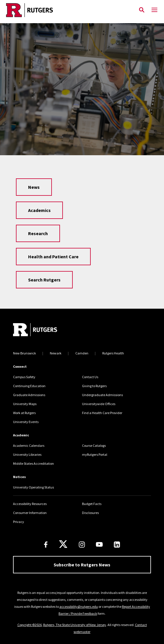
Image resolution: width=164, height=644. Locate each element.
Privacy (19, 522)
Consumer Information (30, 513)
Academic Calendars (29, 446)
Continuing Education (29, 386)
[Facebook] (46, 545)
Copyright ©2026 (30, 625)
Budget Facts (92, 504)
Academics (39, 210)
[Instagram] (82, 545)
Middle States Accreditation (33, 463)
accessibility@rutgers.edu (79, 607)
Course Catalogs (94, 446)
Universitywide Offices (99, 404)
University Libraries (27, 454)
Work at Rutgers (24, 413)
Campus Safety (24, 377)
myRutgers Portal (95, 454)
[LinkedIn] (117, 545)
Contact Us (90, 377)
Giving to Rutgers (94, 386)
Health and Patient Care (53, 257)
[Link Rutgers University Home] (68, 10)
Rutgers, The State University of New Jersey (75, 625)
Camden (82, 353)
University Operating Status (33, 487)
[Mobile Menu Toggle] (154, 10)
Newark (56, 353)
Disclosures (90, 513)
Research (38, 233)
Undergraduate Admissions (102, 395)
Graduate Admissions (29, 395)
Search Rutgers (44, 280)
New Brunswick (24, 353)
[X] (63, 544)
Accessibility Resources (30, 504)
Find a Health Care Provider (102, 413)
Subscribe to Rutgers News (82, 565)
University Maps (25, 404)
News (34, 187)
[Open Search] (142, 10)
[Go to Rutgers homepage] (35, 330)
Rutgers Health (113, 353)
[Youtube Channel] (99, 544)
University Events (26, 422)
